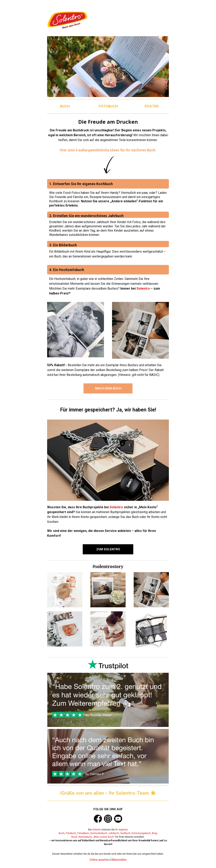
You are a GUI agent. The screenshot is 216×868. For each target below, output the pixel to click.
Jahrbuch (114, 833)
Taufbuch (125, 833)
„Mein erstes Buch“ (104, 837)
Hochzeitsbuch (99, 833)
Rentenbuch (85, 837)
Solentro (143, 288)
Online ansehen (100, 860)
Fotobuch (71, 833)
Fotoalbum (83, 833)
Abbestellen (119, 860)
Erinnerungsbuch (141, 833)
